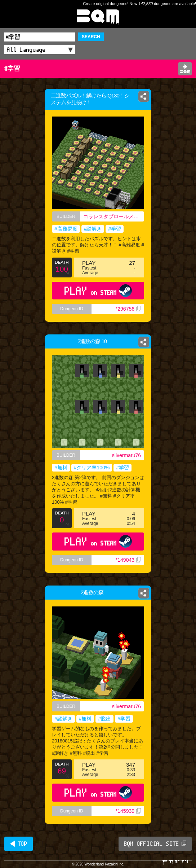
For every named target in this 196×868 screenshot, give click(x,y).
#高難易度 (66, 229)
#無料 (61, 468)
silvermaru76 (126, 455)
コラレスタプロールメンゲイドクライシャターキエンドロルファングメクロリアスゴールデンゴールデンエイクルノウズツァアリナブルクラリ (114, 216)
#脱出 (104, 719)
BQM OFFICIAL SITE (155, 844)
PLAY (98, 291)
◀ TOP (19, 844)
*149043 (128, 560)
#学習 (115, 229)
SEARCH (91, 37)
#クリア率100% (92, 468)
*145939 (128, 811)
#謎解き (93, 229)
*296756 (128, 309)
